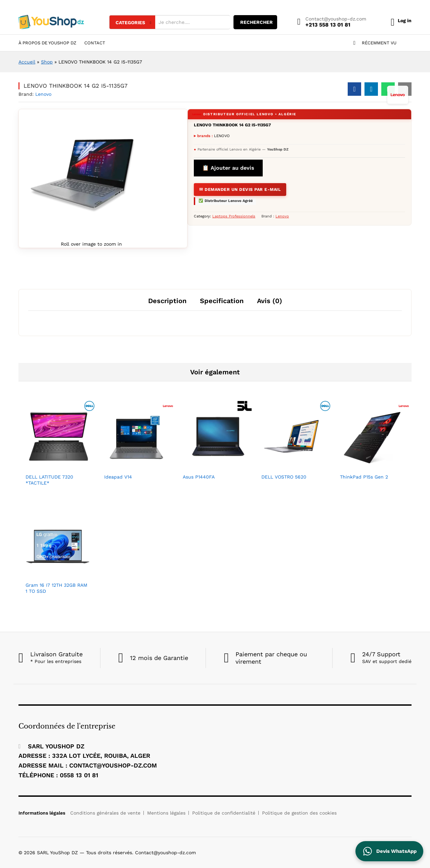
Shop (47, 62)
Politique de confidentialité (224, 813)
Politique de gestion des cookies (299, 813)
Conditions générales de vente (105, 813)
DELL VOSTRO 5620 (284, 477)
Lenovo (43, 94)
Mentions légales (166, 813)
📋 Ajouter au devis (228, 168)
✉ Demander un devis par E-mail (238, 189)
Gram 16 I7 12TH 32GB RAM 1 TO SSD (56, 588)
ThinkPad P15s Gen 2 (364, 477)
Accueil (27, 62)
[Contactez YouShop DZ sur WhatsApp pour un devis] (389, 851)
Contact (95, 43)
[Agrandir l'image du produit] (83, 176)
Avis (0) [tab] (270, 301)
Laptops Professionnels (234, 215)
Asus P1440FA (199, 477)
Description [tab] (167, 301)
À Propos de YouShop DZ (47, 43)
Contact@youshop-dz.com (329, 19)
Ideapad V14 (118, 477)
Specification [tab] (222, 301)
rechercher (249, 22)
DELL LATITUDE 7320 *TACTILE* (49, 480)
